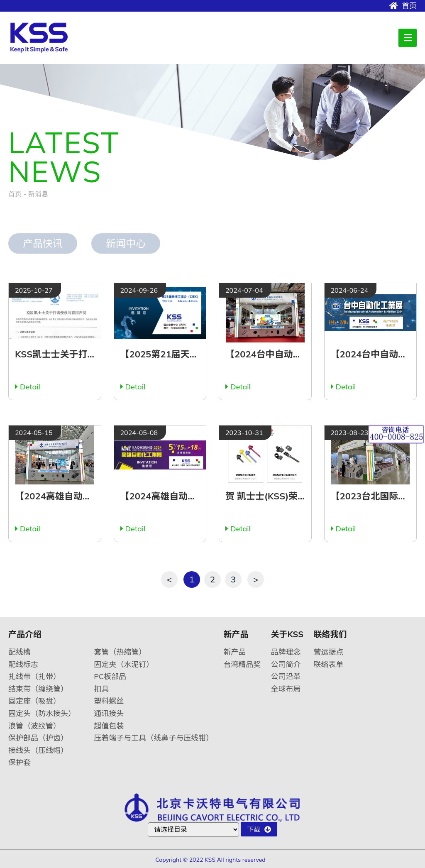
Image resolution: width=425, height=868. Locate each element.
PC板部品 (110, 676)
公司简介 (286, 664)
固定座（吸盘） (34, 701)
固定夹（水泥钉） (124, 664)
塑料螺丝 (109, 701)
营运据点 (328, 652)
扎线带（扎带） (34, 676)
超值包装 (109, 726)
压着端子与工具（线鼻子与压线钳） (154, 738)
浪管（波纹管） (34, 726)
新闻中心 (126, 243)
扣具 (101, 689)
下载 (259, 829)
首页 (403, 6)
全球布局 (286, 689)
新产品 (236, 634)
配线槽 (20, 652)
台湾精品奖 (242, 664)
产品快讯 (43, 243)
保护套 (20, 762)
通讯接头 (109, 713)
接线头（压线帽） (38, 750)
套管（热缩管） (120, 652)
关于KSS (287, 634)
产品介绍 (25, 634)
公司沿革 (286, 676)
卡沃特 (43, 38)
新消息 (38, 194)
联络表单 (328, 664)
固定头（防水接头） (42, 713)
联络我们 (330, 634)
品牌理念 (286, 652)
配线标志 (23, 664)
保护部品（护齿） (38, 738)
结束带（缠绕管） (38, 689)
